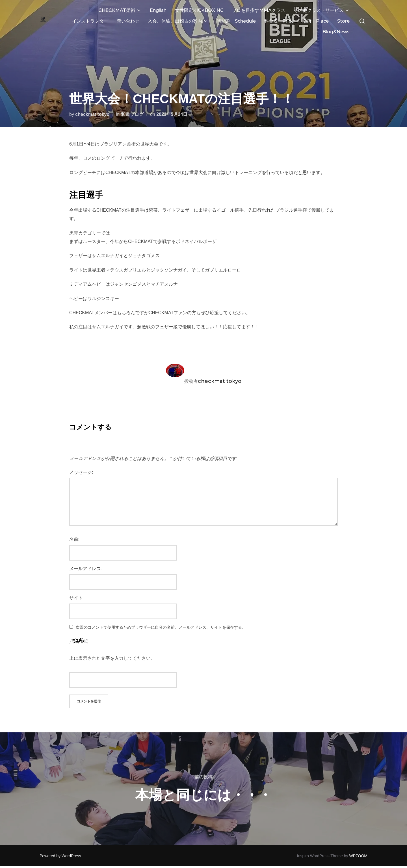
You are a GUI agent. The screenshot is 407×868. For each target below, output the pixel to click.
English (158, 10)
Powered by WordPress (60, 845)
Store (343, 21)
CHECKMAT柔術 (120, 10)
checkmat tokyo (92, 103)
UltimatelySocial (246, 859)
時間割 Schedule (236, 21)
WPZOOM (358, 845)
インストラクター (90, 21)
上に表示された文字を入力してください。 (112, 647)
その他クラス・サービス (322, 10)
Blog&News (336, 32)
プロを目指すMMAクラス (259, 10)
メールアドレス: (86, 557)
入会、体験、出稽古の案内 (178, 21)
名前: (74, 528)
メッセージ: (81, 461)
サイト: (77, 586)
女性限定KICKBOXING (199, 10)
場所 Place (316, 21)
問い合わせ (128, 21)
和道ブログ (132, 103)
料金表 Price (279, 21)
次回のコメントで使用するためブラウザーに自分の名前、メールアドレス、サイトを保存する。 (161, 616)
